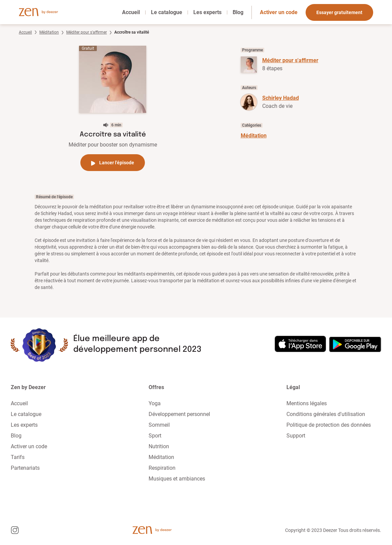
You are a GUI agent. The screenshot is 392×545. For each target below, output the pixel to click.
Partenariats (25, 468)
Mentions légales (307, 403)
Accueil (131, 12)
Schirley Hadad (281, 98)
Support (296, 436)
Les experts (207, 12)
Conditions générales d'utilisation (326, 414)
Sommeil (159, 425)
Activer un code (279, 12)
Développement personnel (179, 414)
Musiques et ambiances (177, 479)
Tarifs (18, 457)
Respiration (162, 468)
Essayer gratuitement (339, 12)
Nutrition (159, 446)
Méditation (49, 32)
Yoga (155, 403)
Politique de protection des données (329, 425)
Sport (155, 436)
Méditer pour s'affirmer (87, 32)
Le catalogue (167, 12)
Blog (238, 12)
